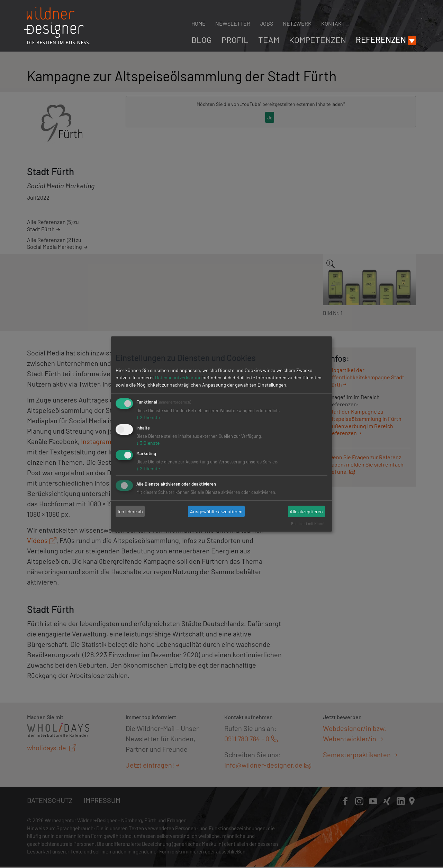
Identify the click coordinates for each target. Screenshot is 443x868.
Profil (235, 40)
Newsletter (233, 23)
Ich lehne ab (130, 511)
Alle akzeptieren (306, 511)
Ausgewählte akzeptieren (216, 511)
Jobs (266, 23)
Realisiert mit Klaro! (308, 523)
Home (198, 23)
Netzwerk (297, 23)
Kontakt (333, 23)
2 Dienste (148, 417)
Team (269, 40)
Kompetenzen (318, 40)
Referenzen (381, 40)
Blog (202, 40)
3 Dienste (148, 443)
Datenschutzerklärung (178, 377)
